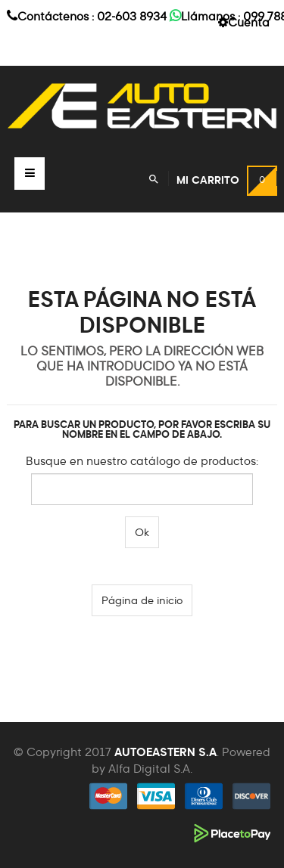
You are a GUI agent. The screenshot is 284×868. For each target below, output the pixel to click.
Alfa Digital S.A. (150, 769)
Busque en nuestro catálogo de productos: (142, 462)
